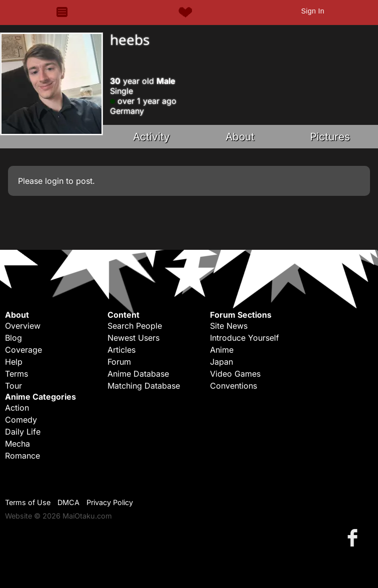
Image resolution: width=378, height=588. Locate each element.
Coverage (23, 350)
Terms (16, 374)
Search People (135, 326)
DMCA (68, 502)
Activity (151, 137)
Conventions (233, 386)
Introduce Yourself (244, 338)
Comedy (21, 420)
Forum (119, 362)
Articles (121, 350)
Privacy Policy (110, 502)
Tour (13, 386)
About (240, 137)
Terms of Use (28, 502)
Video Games (235, 374)
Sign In (312, 11)
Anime (222, 350)
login (54, 181)
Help (14, 362)
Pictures (330, 137)
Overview (23, 326)
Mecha (17, 444)
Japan (221, 362)
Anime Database (138, 374)
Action (17, 408)
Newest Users (133, 338)
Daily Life (23, 432)
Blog (13, 338)
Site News (229, 326)
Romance (22, 456)
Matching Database (144, 386)
